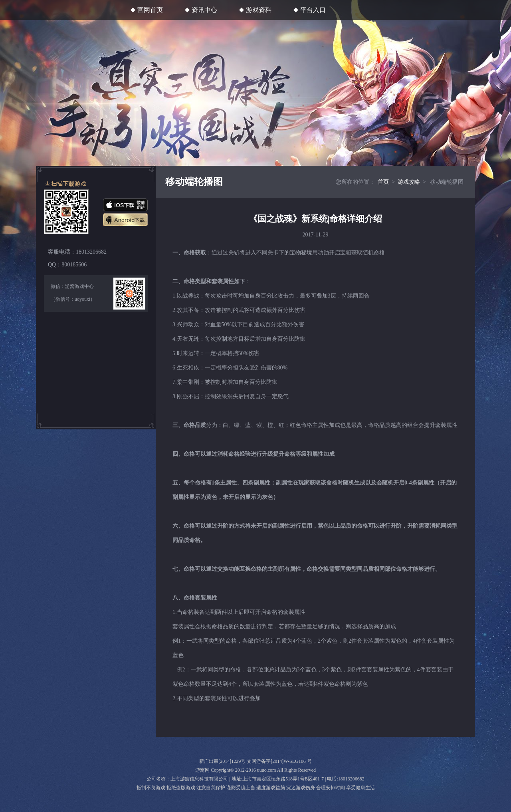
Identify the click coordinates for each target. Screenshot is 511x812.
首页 (383, 182)
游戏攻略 (409, 182)
